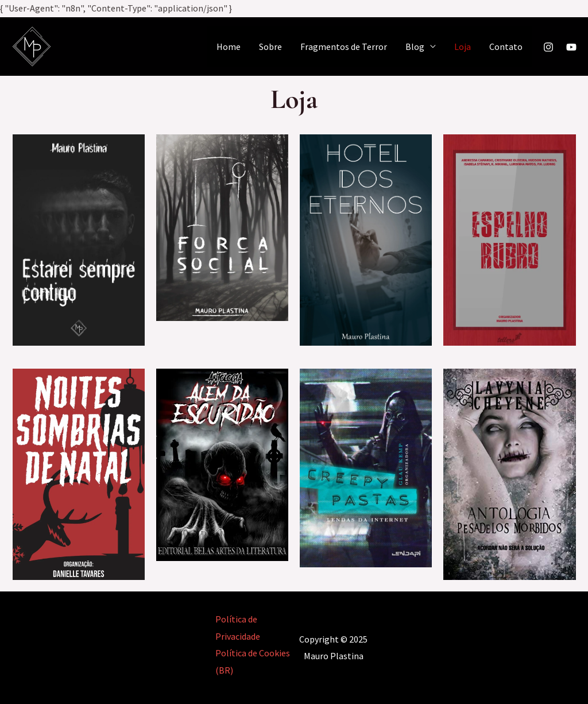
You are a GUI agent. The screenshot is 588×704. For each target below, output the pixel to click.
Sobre (270, 47)
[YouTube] (571, 47)
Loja (463, 47)
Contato (506, 47)
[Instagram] (548, 47)
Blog (415, 47)
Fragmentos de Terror (344, 47)
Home (229, 47)
